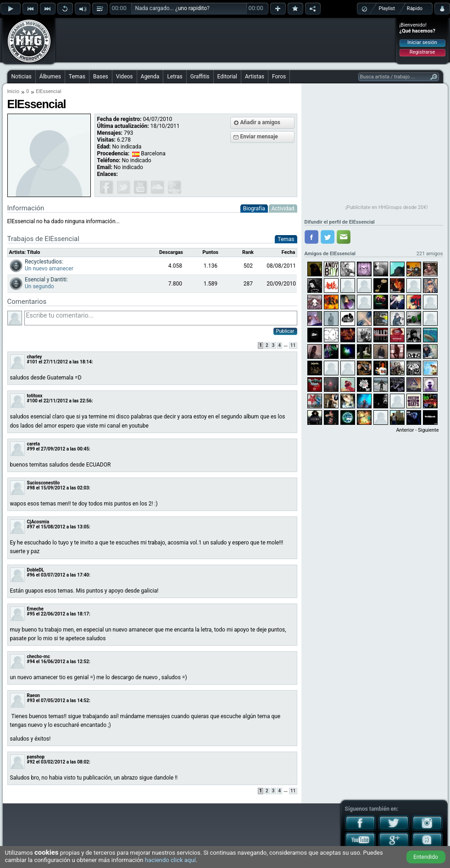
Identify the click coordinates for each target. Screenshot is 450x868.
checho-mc (39, 656)
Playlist (387, 8)
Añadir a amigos (261, 122)
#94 (31, 662)
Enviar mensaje (259, 137)
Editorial (227, 77)
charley (35, 357)
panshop (36, 757)
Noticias (22, 77)
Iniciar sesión (422, 42)
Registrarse (422, 52)
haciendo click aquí (170, 860)
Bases (101, 77)
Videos (125, 77)
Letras (175, 77)
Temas (77, 77)
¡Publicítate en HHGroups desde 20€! (387, 207)
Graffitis (200, 77)
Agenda (150, 77)
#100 (32, 401)
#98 (31, 488)
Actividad (283, 209)
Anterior (405, 430)
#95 (31, 614)
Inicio (13, 91)
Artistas (255, 77)
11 (293, 345)
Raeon (33, 695)
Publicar (285, 331)
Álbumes (50, 77)
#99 (31, 449)
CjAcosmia (38, 522)
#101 (32, 362)
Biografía (254, 209)
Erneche (36, 609)
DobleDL (36, 570)
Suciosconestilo (44, 483)
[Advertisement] (226, 40)
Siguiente (428, 430)
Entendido (426, 857)
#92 (31, 762)
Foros (279, 77)
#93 (31, 700)
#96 (31, 575)
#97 (31, 527)
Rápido (415, 8)
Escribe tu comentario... (161, 318)
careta (33, 444)
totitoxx (35, 396)
